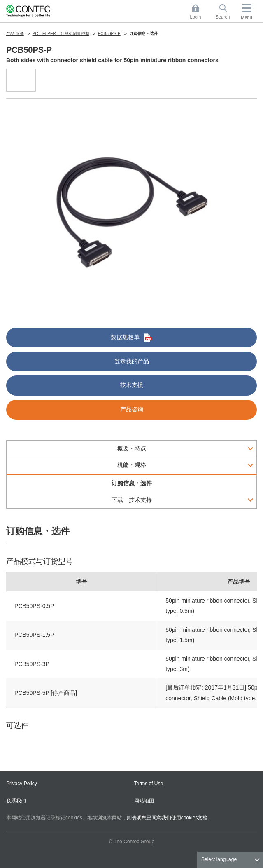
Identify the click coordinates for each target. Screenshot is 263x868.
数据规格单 (131, 338)
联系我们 (16, 801)
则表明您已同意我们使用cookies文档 (167, 818)
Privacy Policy (22, 784)
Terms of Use (149, 784)
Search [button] (226, 12)
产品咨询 (132, 409)
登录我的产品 (132, 361)
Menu (247, 17)
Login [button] (200, 12)
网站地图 (144, 801)
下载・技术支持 (132, 500)
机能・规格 (132, 465)
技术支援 (132, 385)
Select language (219, 859)
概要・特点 (132, 448)
